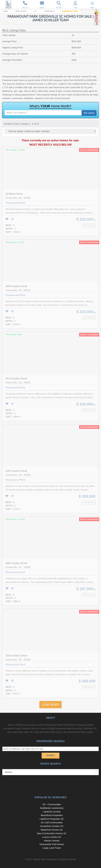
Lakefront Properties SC (52, 819)
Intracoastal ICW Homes (52, 844)
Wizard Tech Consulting (45, 859)
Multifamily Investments (52, 808)
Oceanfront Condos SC (52, 826)
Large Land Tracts (52, 848)
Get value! (89, 113)
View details (89, 225)
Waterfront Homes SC (52, 830)
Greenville (49, 11)
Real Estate (21, 11)
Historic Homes (52, 841)
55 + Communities (52, 804)
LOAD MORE (50, 705)
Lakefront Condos (52, 812)
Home (5, 11)
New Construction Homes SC (52, 833)
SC (35, 11)
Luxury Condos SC (52, 837)
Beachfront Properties (52, 815)
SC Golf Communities (52, 822)
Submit (50, 755)
